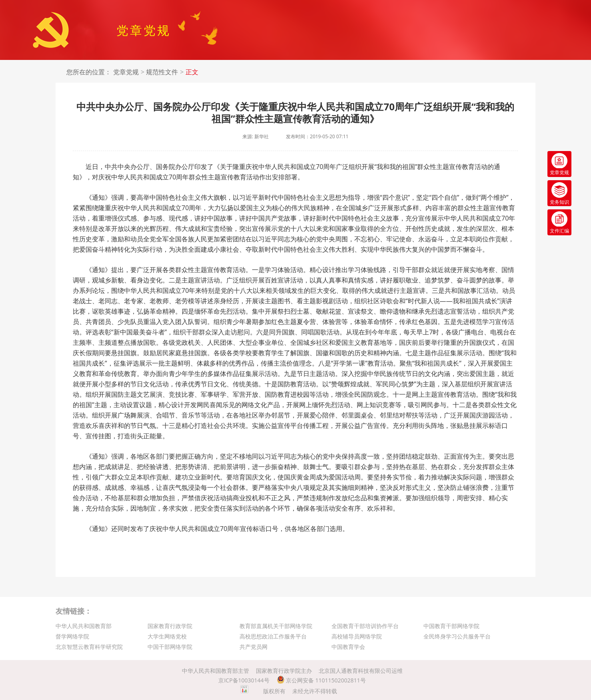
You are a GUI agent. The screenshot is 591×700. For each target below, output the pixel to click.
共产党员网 (254, 647)
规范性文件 (162, 72)
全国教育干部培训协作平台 (365, 626)
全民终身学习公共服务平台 (457, 636)
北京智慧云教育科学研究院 (89, 647)
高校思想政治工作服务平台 (273, 636)
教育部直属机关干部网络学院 (276, 626)
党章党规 (126, 72)
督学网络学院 (72, 636)
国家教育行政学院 (170, 626)
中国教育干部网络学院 (451, 626)
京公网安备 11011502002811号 (321, 680)
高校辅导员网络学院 (357, 636)
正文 (192, 72)
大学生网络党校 (167, 636)
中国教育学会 (348, 647)
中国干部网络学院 (170, 647)
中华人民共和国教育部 (84, 626)
